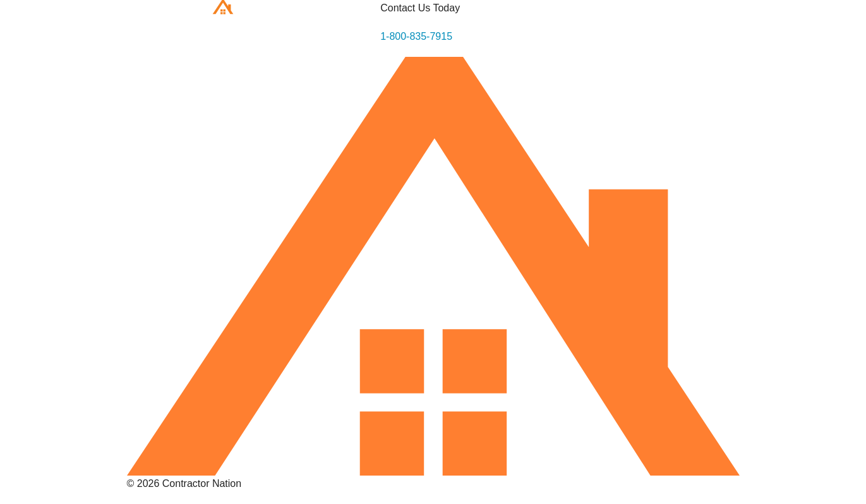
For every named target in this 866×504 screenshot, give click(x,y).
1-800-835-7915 (416, 36)
